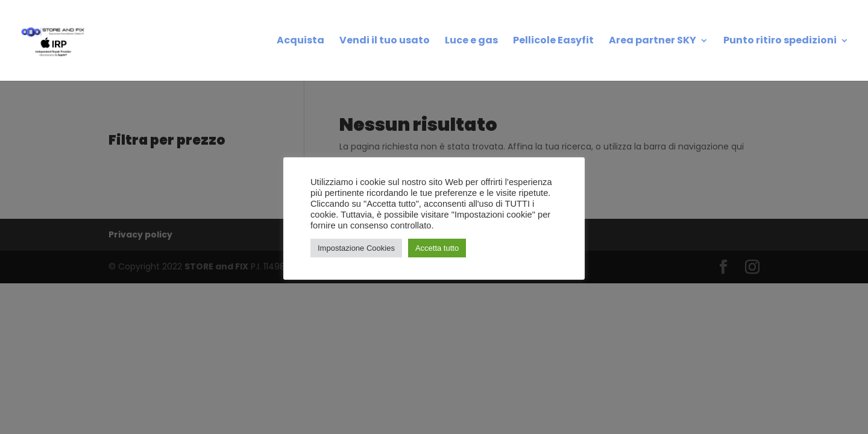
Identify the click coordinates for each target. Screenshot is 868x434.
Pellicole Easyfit (553, 42)
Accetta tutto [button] (437, 248)
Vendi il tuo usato (385, 42)
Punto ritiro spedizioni (780, 42)
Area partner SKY (653, 42)
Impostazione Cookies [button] (356, 248)
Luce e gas (471, 42)
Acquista (300, 42)
